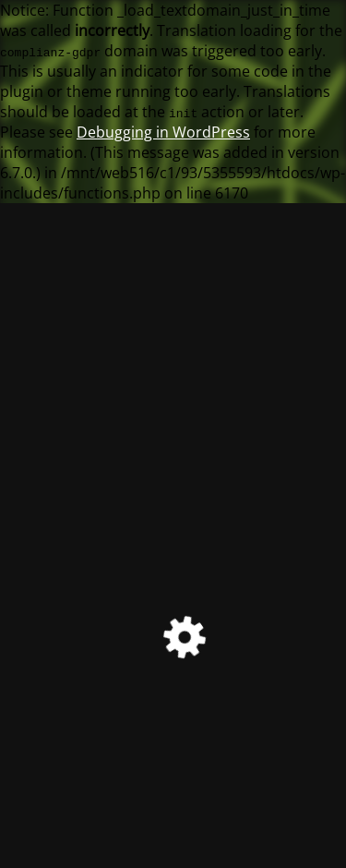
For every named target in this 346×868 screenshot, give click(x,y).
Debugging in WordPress (163, 132)
